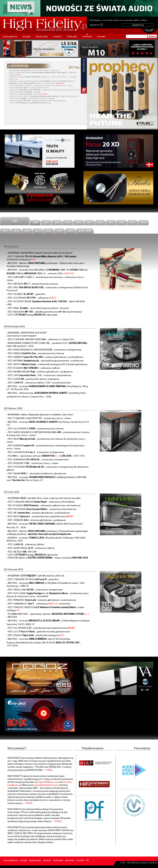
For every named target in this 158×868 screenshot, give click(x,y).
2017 (133, 223)
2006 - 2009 (85, 231)
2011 (49, 231)
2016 (144, 223)
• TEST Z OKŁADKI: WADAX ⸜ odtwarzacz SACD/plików (41, 502)
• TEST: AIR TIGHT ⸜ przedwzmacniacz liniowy (29, 88)
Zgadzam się (96, 25)
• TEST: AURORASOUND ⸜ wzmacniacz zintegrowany (38, 460)
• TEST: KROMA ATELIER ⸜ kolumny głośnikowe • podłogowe (40, 372)
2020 (100, 223)
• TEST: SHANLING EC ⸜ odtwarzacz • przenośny (39, 604)
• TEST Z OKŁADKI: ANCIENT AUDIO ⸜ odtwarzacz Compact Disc (41, 340)
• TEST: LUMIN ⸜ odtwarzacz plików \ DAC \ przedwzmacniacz (39, 383)
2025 (46, 223)
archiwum (87, 37)
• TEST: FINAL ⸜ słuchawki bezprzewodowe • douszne (32, 98)
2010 (60, 231)
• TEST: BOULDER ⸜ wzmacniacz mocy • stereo (33, 463)
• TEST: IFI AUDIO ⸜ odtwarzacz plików (33, 368)
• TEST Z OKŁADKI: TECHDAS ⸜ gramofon (33, 580)
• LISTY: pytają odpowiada (30, 103)
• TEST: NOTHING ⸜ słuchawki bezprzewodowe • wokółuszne (45, 361)
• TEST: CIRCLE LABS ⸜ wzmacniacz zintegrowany (35, 590)
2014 (16, 231)
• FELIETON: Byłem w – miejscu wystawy (47, 558)
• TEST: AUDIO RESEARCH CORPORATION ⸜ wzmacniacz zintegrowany (44, 350)
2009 (70, 231)
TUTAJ (49, 770)
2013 (27, 231)
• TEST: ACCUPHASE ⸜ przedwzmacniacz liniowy (35, 429)
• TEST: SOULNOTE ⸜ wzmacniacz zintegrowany (35, 452)
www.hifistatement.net (46, 785)
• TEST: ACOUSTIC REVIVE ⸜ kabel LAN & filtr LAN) (43, 96)
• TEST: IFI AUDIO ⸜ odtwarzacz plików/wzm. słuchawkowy (44, 506)
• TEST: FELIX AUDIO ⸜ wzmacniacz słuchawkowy (42, 509)
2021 (89, 223)
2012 (38, 231)
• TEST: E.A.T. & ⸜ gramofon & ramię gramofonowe (38, 632)
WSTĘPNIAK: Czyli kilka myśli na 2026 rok (36, 576)
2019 (111, 223)
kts (87, 860)
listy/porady (42, 37)
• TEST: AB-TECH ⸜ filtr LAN (21, 552)
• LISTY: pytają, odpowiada (32, 555)
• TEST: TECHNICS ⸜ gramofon (25, 92)
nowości (57, 37)
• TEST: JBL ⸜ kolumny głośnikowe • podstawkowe (38, 513)
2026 (35, 223)
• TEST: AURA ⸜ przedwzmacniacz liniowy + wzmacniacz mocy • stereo (41, 85)
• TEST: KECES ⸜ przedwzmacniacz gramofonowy (40, 517)
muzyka (26, 37)
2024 (57, 223)
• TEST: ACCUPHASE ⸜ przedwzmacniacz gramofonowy (41, 628)
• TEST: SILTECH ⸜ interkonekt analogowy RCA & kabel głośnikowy (47, 365)
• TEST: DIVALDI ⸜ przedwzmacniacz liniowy (35, 354)
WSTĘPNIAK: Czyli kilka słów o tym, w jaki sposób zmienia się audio (44, 498)
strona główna (10, 37)
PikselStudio (153, 863)
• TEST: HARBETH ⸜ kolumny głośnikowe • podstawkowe (45, 357)
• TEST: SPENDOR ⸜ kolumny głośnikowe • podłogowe (36, 520)
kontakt (101, 37)
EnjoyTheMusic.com (48, 782)
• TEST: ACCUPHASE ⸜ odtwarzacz (28, 94)
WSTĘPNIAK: (34, 70)
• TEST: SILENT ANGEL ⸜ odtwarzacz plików (31, 548)
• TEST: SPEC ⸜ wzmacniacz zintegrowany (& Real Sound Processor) (44, 90)
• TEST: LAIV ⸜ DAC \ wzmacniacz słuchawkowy (39, 376)
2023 (68, 223)
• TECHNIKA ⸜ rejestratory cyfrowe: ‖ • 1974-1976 (46, 456)
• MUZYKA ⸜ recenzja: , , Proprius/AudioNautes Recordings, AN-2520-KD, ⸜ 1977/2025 (44, 642)
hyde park (72, 37)
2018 (122, 223)
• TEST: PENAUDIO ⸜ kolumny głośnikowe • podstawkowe (41, 600)
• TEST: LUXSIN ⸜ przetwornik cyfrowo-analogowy (33, 379)
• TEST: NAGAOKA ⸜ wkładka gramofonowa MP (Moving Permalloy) (37, 101)
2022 (79, 223)
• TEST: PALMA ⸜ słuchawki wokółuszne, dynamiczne (36, 474)
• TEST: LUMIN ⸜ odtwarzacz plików (26, 545)
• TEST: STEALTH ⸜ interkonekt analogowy (36, 635)
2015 (5, 231)
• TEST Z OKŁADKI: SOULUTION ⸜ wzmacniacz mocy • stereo (39, 418)
